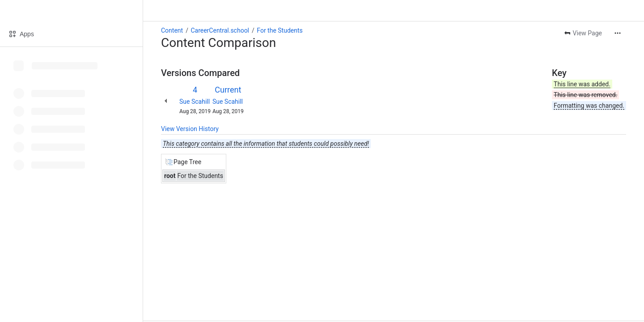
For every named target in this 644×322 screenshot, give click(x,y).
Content (172, 30)
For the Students (280, 30)
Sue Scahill (195, 102)
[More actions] (618, 33)
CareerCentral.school (220, 30)
